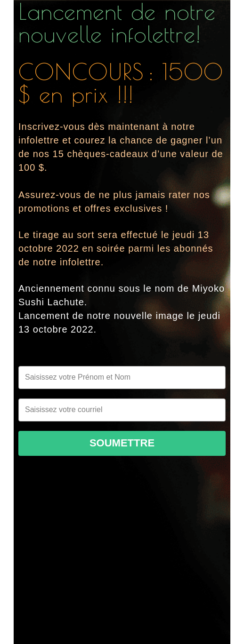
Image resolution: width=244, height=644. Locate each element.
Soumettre (122, 443)
